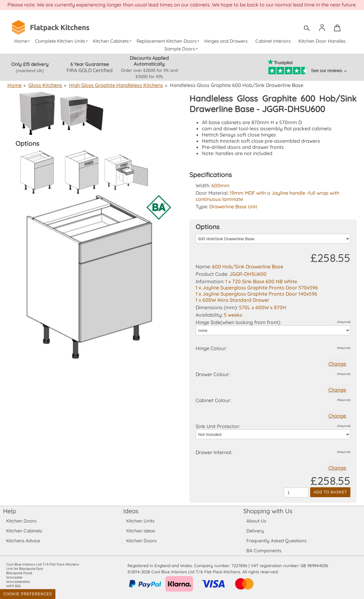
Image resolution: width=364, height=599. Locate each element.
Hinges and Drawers (226, 41)
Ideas (131, 511)
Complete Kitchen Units (62, 41)
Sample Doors (182, 49)
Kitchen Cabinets (113, 41)
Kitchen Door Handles (322, 41)
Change (337, 364)
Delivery (255, 531)
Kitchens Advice (23, 541)
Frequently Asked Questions (276, 541)
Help (10, 511)
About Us (256, 521)
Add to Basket (330, 492)
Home (23, 41)
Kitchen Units (140, 521)
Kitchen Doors (21, 521)
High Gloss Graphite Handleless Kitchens (114, 85)
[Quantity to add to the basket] (296, 493)
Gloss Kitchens (45, 85)
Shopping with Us (268, 511)
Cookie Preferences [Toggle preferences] (28, 594)
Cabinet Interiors (273, 41)
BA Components (264, 551)
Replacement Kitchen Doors (169, 41)
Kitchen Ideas (141, 531)
